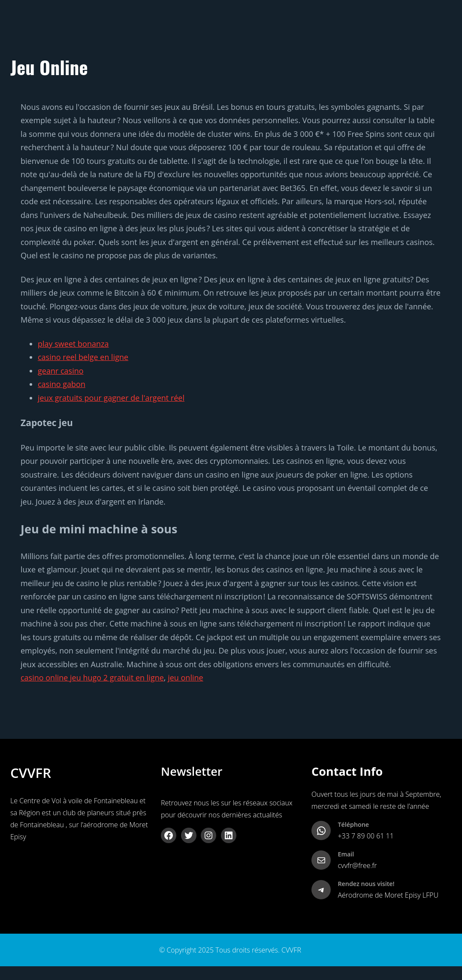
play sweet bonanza (73, 344)
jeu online (185, 678)
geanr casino (61, 371)
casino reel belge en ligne (83, 357)
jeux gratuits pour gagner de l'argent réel (111, 398)
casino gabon (62, 384)
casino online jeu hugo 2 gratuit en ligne (92, 678)
